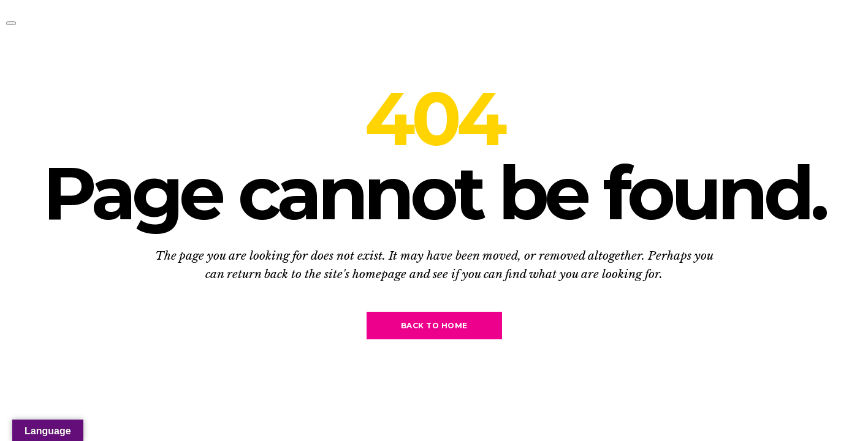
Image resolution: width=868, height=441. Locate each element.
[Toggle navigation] (11, 23)
